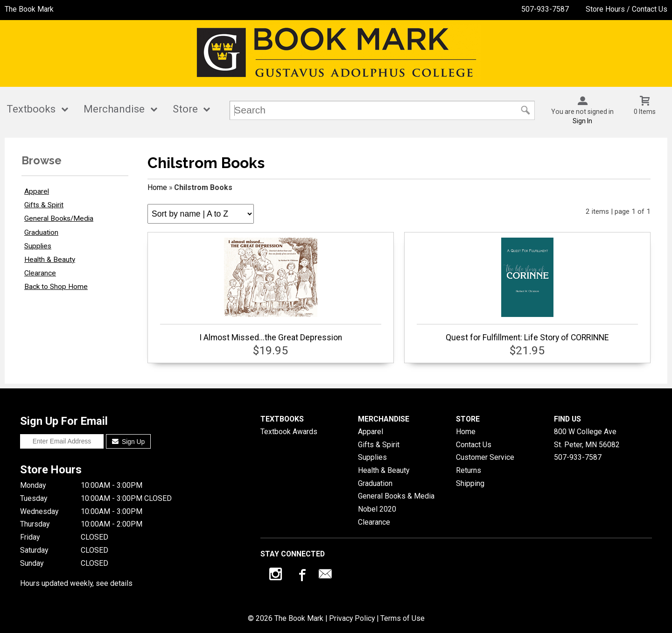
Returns (469, 470)
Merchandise (114, 109)
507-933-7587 (545, 9)
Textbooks (31, 109)
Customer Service (485, 457)
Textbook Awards (289, 432)
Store (185, 109)
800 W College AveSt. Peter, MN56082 (587, 438)
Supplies (38, 246)
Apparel (37, 191)
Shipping (470, 483)
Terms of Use (402, 618)
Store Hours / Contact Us (626, 9)
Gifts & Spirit (44, 205)
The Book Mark (29, 9)
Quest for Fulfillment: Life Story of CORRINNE (527, 290)
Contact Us (474, 445)
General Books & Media (396, 496)
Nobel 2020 (377, 509)
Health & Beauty (50, 260)
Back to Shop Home (56, 287)
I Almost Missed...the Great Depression (271, 290)
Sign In (582, 121)
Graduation (41, 232)
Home (157, 187)
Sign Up (129, 442)
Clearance (40, 273)
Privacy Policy (352, 618)
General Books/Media (59, 218)
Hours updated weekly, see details (76, 583)
